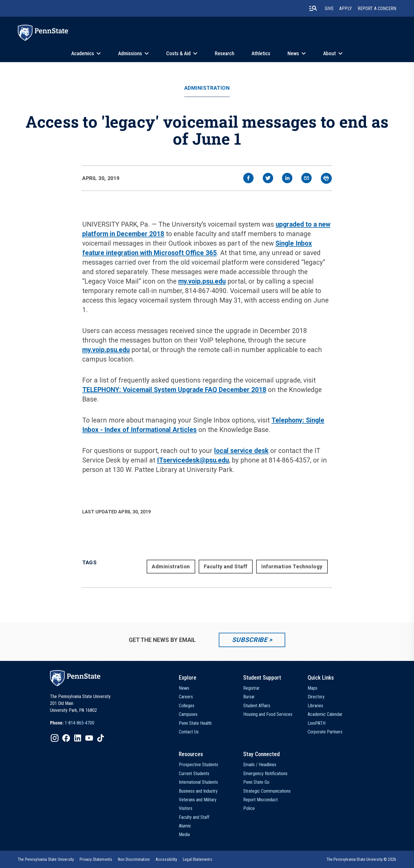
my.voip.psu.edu (202, 281)
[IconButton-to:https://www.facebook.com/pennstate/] (66, 738)
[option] (72, 723)
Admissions (130, 53)
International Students (198, 782)
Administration (207, 88)
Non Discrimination (134, 859)
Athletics (261, 53)
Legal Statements (198, 859)
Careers (186, 697)
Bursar (249, 697)
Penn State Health (195, 723)
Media (184, 834)
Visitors (186, 808)
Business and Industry (198, 791)
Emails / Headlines (260, 765)
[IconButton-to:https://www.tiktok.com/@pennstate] (101, 738)
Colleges (187, 706)
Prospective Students (199, 765)
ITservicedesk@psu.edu (193, 460)
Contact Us (189, 732)
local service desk (241, 451)
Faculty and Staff (226, 566)
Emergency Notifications (265, 774)
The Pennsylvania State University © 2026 (361, 859)
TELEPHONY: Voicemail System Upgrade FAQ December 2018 (174, 390)
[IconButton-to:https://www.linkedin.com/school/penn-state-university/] (78, 738)
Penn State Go (256, 782)
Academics (83, 53)
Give (329, 8)
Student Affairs (257, 706)
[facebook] (248, 179)
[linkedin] (287, 179)
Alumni (185, 826)
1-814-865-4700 (79, 723)
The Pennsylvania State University (46, 859)
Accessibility (166, 859)
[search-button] (313, 8)
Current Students (194, 774)
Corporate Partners (325, 732)
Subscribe (250, 640)
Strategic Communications (267, 791)
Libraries (315, 706)
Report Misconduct (260, 800)
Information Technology (292, 566)
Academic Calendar (325, 714)
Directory (316, 697)
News (293, 53)
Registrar (251, 688)
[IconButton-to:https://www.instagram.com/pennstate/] (55, 738)
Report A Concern (377, 8)
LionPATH (317, 723)
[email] (306, 179)
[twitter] (268, 179)
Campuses (188, 714)
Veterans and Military (198, 800)
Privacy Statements (96, 859)
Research (225, 53)
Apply (346, 8)
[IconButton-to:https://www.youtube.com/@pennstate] (89, 738)
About (329, 53)
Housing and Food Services (268, 714)
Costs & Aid (178, 53)
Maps (313, 688)
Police (249, 808)
